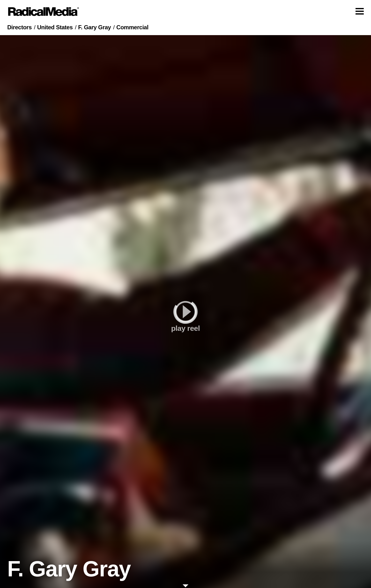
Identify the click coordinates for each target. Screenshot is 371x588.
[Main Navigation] (185, 12)
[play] (185, 312)
